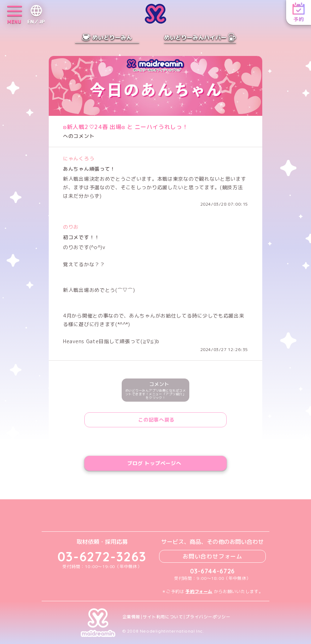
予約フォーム (199, 591)
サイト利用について (163, 617)
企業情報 (131, 617)
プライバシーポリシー (208, 617)
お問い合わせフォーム (212, 556)
